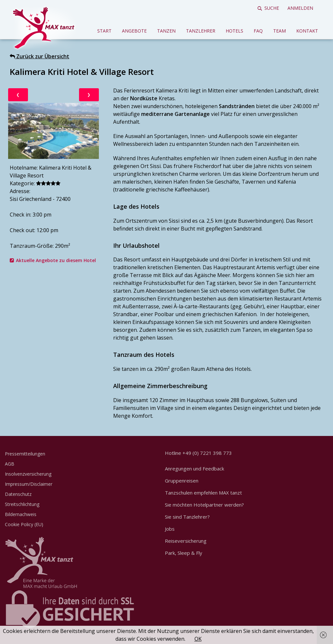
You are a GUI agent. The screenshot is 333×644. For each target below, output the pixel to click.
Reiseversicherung (186, 541)
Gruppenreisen (182, 481)
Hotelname (23, 168)
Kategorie (22, 183)
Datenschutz (18, 494)
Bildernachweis (21, 514)
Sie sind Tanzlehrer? (187, 517)
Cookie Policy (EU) (24, 524)
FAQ (258, 31)
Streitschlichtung (22, 504)
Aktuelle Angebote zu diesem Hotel (56, 260)
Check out (22, 230)
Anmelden (300, 8)
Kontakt (307, 31)
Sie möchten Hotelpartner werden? (204, 505)
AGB (10, 464)
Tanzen (166, 31)
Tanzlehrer (201, 31)
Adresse (20, 191)
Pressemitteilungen (25, 454)
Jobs (170, 529)
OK (198, 639)
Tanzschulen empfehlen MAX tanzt (203, 493)
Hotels (234, 31)
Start (104, 31)
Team (280, 31)
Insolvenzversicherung (28, 474)
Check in (20, 215)
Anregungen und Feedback (194, 469)
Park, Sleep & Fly (184, 553)
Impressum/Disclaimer (29, 484)
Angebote (134, 31)
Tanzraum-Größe (31, 246)
